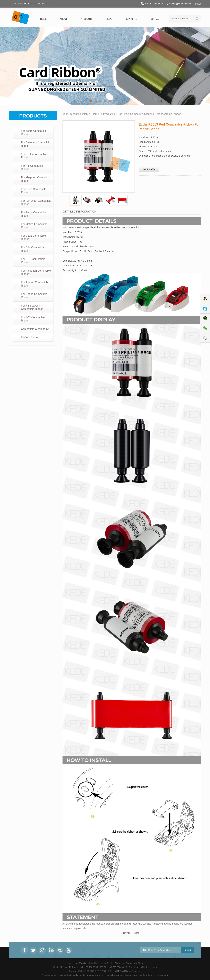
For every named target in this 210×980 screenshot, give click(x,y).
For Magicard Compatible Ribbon (36, 179)
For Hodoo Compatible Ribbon (34, 296)
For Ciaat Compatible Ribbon (33, 237)
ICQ (205, 318)
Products (87, 19)
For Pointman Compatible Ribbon (36, 272)
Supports (131, 19)
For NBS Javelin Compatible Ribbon (32, 307)
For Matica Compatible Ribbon (34, 226)
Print (127, 933)
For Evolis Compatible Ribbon (34, 156)
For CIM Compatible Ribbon (33, 249)
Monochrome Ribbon (169, 114)
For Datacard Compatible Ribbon (36, 144)
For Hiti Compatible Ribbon (32, 167)
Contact (156, 19)
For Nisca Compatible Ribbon (34, 191)
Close (136, 933)
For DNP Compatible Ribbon (33, 261)
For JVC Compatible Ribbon (33, 319)
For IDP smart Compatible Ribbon (36, 202)
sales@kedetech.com (181, 4)
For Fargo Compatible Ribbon (34, 214)
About (64, 19)
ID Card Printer (30, 337)
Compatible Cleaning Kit (35, 329)
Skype (205, 309)
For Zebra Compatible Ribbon (34, 133)
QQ (205, 299)
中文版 (198, 4)
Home (43, 19)
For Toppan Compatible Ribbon (35, 284)
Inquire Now (149, 169)
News (109, 19)
